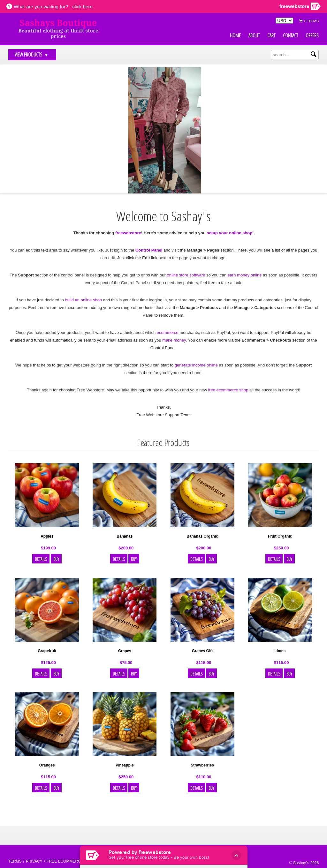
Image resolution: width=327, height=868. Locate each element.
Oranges (47, 765)
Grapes (125, 651)
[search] (295, 55)
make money (174, 340)
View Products (32, 55)
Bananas (125, 536)
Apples (47, 536)
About (254, 35)
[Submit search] (314, 54)
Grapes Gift (202, 651)
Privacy (34, 861)
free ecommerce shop (228, 390)
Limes (280, 651)
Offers (312, 35)
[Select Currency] (284, 21)
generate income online (196, 365)
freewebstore (128, 233)
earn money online (245, 275)
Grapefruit (47, 651)
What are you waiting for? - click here (53, 7)
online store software (186, 275)
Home (235, 35)
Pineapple (125, 765)
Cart (271, 35)
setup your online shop (229, 233)
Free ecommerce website (74, 861)
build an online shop (83, 300)
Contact (290, 35)
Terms (15, 861)
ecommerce (168, 332)
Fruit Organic (280, 536)
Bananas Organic (202, 536)
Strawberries (202, 765)
